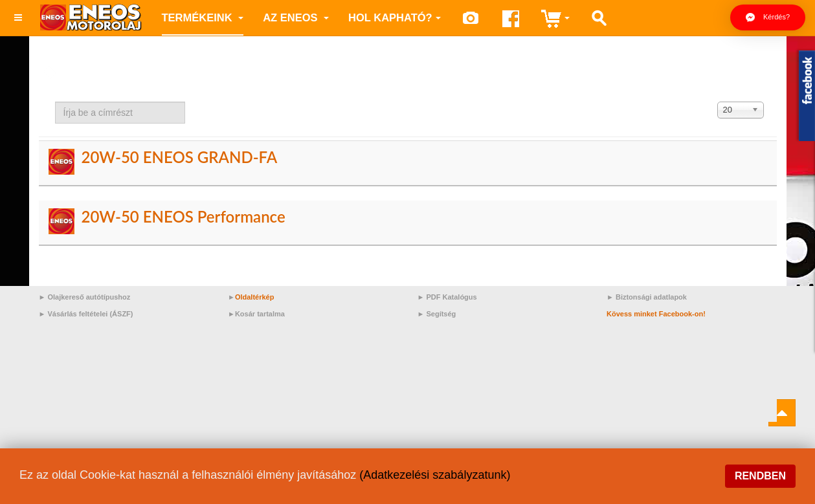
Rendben (760, 476)
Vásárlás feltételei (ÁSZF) (90, 314)
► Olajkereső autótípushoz (85, 297)
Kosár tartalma (260, 314)
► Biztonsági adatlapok (647, 297)
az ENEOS (296, 17)
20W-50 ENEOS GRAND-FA (179, 157)
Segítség (441, 314)
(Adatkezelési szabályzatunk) (435, 475)
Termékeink (203, 17)
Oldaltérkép (255, 297)
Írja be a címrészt (55, 102)
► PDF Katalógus (447, 297)
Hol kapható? (395, 17)
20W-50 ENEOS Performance (183, 216)
